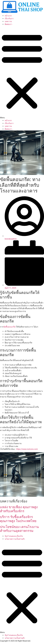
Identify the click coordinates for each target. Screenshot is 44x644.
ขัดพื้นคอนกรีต (9, 327)
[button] (22, 72)
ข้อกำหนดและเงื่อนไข (14, 536)
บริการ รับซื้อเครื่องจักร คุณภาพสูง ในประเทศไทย (18, 519)
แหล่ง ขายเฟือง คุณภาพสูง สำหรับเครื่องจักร (19, 509)
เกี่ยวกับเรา (9, 19)
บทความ (8, 21)
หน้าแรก (8, 16)
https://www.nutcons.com (27, 449)
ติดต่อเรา (8, 24)
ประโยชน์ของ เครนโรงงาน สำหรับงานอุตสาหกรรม (19, 529)
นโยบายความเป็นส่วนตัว (15, 539)
